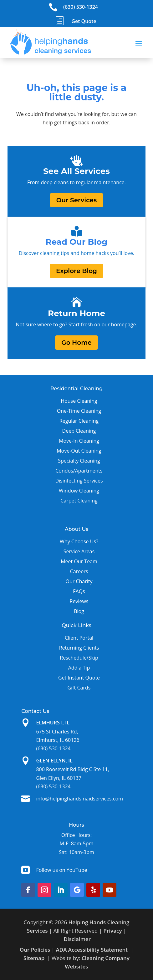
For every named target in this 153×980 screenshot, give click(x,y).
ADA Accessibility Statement (92, 950)
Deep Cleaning (79, 431)
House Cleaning (79, 401)
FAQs (79, 591)
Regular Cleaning (79, 421)
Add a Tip (79, 668)
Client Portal (79, 638)
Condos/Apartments (79, 471)
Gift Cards (79, 688)
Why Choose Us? (79, 541)
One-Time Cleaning (79, 411)
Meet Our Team (79, 561)
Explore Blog (76, 271)
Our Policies (35, 950)
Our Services (77, 200)
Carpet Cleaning (79, 501)
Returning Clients (79, 648)
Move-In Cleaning (79, 441)
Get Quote (84, 21)
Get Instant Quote (79, 678)
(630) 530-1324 (81, 7)
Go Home (76, 343)
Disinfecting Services (79, 481)
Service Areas (79, 551)
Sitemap (34, 958)
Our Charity (79, 581)
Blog (79, 611)
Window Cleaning (79, 491)
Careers (79, 571)
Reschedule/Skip (79, 658)
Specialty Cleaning (79, 461)
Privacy (113, 931)
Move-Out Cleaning (79, 451)
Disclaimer (77, 939)
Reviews (79, 601)
